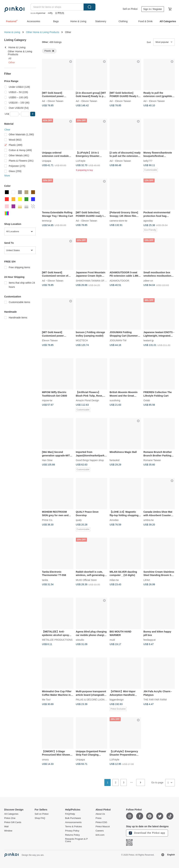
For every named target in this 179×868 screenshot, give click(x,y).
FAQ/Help (70, 814)
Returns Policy (73, 835)
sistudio (80, 640)
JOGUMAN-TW (118, 340)
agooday (148, 221)
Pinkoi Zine (10, 818)
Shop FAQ (40, 818)
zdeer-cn (148, 280)
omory (45, 759)
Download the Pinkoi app (147, 833)
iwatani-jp (149, 340)
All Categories (11, 814)
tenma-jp (47, 221)
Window (8, 831)
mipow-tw (47, 400)
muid (112, 640)
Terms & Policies (74, 827)
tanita (45, 580)
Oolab (147, 400)
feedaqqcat (150, 640)
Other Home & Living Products (43, 32)
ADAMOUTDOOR (119, 280)
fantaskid (114, 460)
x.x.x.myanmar (38, 13)
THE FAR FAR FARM (155, 700)
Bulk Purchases (73, 818)
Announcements (73, 822)
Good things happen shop (90, 460)
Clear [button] (7, 130)
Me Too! (46, 700)
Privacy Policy (72, 831)
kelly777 (148, 161)
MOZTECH (82, 340)
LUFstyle (81, 161)
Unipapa (46, 161)
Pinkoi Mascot (103, 827)
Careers (100, 831)
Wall (6, 827)
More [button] (7, 176)
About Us (100, 814)
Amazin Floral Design (87, 400)
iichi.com (100, 835)
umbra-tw (149, 520)
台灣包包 (60, 13)
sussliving (115, 400)
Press (99, 818)
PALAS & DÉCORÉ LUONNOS (93, 700)
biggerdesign (117, 700)
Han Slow (47, 460)
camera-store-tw (118, 221)
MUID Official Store (86, 580)
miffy (50, 13)
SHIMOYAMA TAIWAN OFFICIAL (94, 280)
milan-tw (114, 580)
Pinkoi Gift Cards (13, 822)
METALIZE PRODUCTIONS (57, 640)
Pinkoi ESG (101, 822)
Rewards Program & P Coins (76, 840)
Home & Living (12, 32)
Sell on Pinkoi (130, 9)
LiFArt (147, 580)
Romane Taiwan (152, 460)
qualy (79, 520)
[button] (33, 114)
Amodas (114, 520)
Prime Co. (47, 520)
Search (89, 7)
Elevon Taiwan (55, 101)
